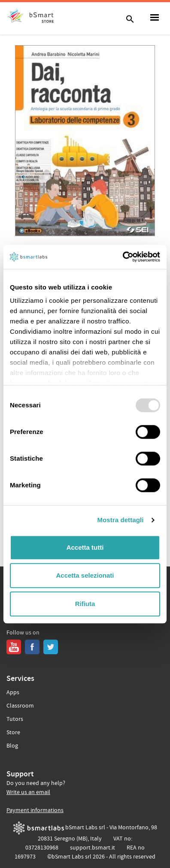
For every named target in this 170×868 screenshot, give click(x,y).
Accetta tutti (85, 547)
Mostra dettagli (120, 520)
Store (13, 733)
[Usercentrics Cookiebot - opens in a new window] (123, 257)
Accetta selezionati (85, 575)
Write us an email (28, 792)
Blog (12, 746)
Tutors (15, 719)
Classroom (20, 706)
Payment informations (35, 810)
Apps (13, 693)
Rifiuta (85, 604)
